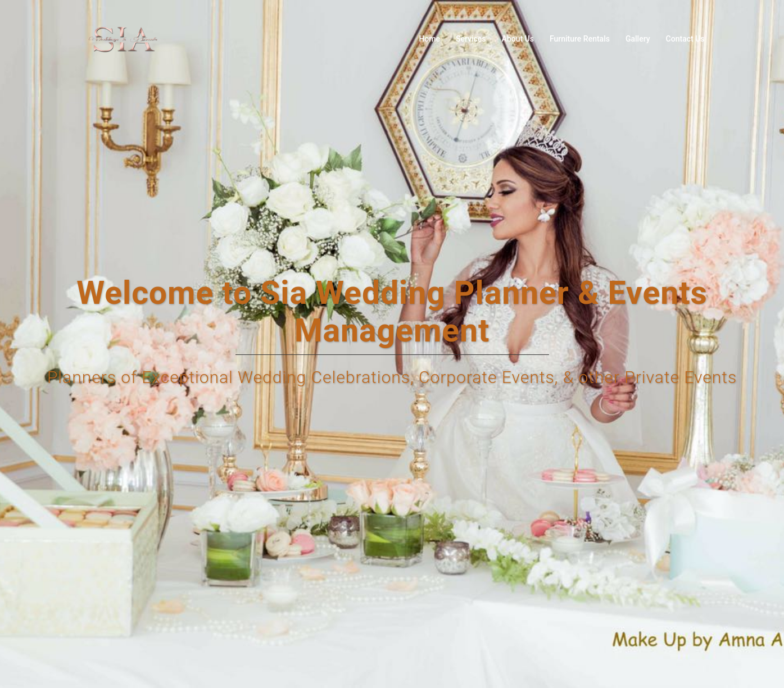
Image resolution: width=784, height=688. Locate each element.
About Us (518, 39)
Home (429, 39)
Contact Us (685, 39)
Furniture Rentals (580, 39)
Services (471, 39)
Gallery (638, 39)
